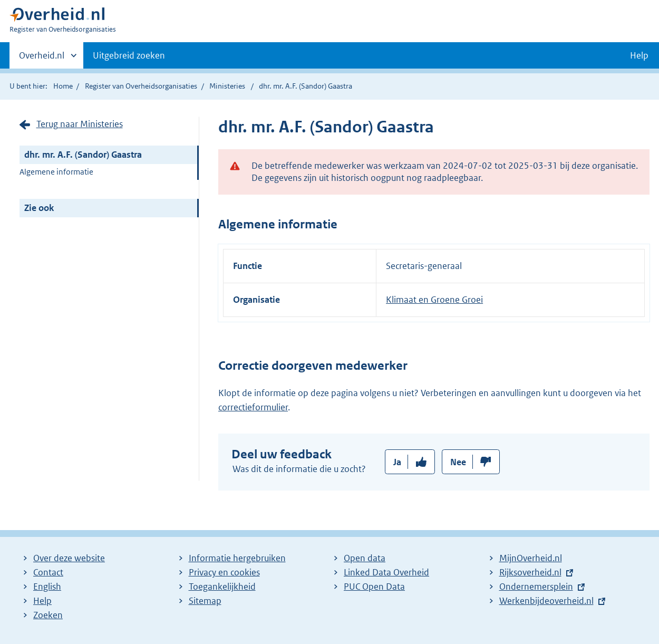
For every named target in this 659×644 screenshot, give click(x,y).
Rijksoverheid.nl (530, 572)
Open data (365, 558)
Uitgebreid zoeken (129, 55)
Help (42, 601)
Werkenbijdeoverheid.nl (546, 601)
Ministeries (227, 86)
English (47, 587)
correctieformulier (253, 407)
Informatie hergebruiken (237, 558)
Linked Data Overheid (386, 572)
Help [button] (639, 55)
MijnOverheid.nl (531, 558)
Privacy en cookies (224, 572)
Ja (397, 462)
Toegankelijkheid (222, 587)
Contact (48, 572)
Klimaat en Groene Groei (434, 300)
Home (63, 86)
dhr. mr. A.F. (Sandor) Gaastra (83, 155)
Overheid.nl (42, 59)
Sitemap (205, 601)
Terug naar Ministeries (80, 124)
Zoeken (48, 615)
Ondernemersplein (536, 587)
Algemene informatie (56, 172)
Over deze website (69, 558)
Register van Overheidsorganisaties (141, 86)
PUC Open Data (374, 587)
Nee (458, 462)
